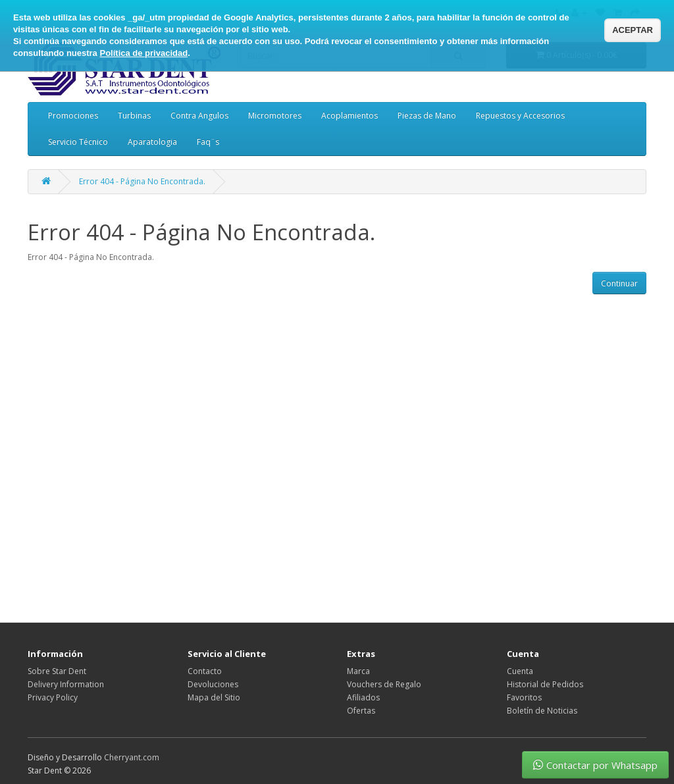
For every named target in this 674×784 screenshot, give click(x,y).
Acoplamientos (350, 116)
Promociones (73, 116)
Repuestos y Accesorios (520, 116)
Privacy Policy (53, 697)
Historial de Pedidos (545, 684)
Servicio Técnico (78, 142)
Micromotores (275, 116)
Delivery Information (66, 684)
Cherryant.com (132, 757)
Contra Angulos (199, 116)
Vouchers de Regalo (384, 684)
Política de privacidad (143, 53)
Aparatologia (152, 142)
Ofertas (361, 711)
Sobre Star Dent (57, 671)
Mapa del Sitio (214, 697)
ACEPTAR (633, 30)
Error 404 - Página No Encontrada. (142, 181)
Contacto (205, 671)
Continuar (619, 283)
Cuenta (520, 671)
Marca (358, 671)
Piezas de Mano (427, 116)
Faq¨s (208, 142)
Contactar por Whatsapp (595, 765)
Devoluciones (213, 684)
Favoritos (524, 697)
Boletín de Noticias (542, 711)
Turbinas (134, 116)
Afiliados (363, 697)
